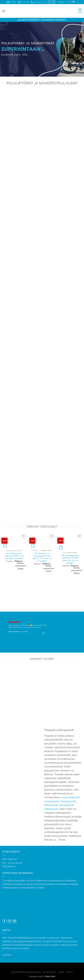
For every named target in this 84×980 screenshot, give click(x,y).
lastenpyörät (51, 801)
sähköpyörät (51, 809)
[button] (61, 2)
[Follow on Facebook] (49, 2)
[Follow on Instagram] (53, 2)
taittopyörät (51, 805)
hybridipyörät (66, 805)
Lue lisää (7, 955)
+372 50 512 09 (14, 863)
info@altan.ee (9, 866)
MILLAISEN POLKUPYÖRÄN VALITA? (26, 972)
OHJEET (61, 972)
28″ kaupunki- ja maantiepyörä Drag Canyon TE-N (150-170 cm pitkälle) (42, 557)
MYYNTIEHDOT (50, 972)
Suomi (72, 2)
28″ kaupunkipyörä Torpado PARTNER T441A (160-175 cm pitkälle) (70, 559)
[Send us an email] (15, 921)
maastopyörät (68, 801)
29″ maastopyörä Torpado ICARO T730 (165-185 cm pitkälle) (14, 556)
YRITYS (70, 972)
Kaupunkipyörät (70, 797)
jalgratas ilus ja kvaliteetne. (25, 627)
